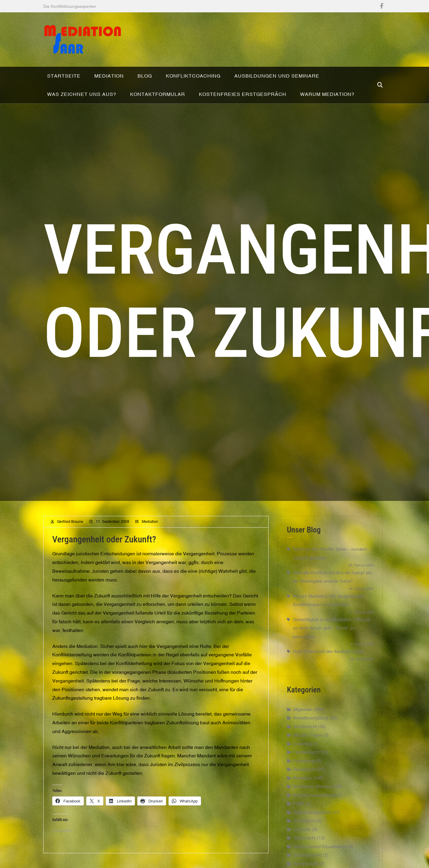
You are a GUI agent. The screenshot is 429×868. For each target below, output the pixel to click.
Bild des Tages (307, 740)
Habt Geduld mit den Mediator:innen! (329, 656)
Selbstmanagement (312, 817)
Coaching (302, 748)
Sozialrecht (304, 825)
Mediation (150, 526)
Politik (299, 808)
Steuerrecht (304, 843)
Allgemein (303, 714)
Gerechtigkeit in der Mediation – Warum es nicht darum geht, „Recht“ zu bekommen (332, 633)
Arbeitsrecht (305, 731)
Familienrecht (306, 757)
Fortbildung (304, 766)
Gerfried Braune (70, 526)
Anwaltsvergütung (310, 723)
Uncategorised (307, 860)
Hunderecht (304, 774)
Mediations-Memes (312, 791)
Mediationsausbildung (314, 800)
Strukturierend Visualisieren (320, 851)
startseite (302, 834)
